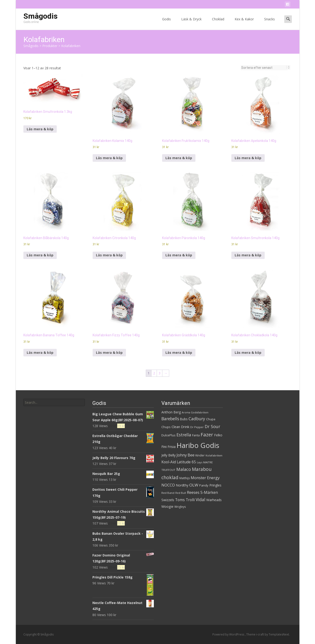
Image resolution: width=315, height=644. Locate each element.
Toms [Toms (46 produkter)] (180, 500)
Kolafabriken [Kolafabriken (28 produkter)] (214, 455)
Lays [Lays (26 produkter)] (200, 462)
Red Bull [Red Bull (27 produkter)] (181, 493)
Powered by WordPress (229, 634)
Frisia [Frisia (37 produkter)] (172, 447)
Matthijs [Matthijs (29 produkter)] (185, 478)
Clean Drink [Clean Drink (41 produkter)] (180, 427)
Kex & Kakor (244, 23)
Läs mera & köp (40, 129)
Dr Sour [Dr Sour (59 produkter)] (212, 426)
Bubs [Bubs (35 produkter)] (184, 419)
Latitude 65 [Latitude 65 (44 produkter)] (186, 462)
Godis (166, 23)
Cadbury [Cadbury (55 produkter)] (197, 419)
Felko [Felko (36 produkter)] (218, 435)
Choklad (218, 23)
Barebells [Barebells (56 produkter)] (170, 419)
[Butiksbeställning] (264, 68)
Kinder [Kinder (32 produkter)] (200, 455)
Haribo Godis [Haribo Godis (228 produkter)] (198, 445)
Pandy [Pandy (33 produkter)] (204, 485)
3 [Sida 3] (160, 373)
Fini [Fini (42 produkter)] (164, 447)
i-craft (260, 634)
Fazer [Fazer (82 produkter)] (207, 434)
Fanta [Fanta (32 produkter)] (196, 435)
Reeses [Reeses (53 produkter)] (193, 492)
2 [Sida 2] (154, 373)
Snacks (270, 23)
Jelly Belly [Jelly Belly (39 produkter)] (168, 455)
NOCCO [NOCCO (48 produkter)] (168, 485)
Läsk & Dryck (191, 23)
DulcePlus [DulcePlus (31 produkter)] (168, 435)
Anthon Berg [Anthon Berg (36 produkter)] (171, 412)
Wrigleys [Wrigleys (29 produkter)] (180, 507)
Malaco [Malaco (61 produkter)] (184, 469)
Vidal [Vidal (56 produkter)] (201, 499)
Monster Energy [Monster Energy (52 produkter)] (205, 478)
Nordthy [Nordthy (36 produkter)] (182, 485)
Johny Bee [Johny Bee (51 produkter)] (186, 455)
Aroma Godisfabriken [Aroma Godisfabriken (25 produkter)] (195, 412)
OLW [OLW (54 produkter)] (194, 485)
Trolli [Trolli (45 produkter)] (190, 500)
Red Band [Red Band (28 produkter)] (168, 493)
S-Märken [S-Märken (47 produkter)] (209, 492)
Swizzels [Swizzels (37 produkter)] (168, 500)
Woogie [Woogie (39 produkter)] (167, 506)
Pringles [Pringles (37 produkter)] (215, 485)
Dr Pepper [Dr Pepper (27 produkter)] (197, 427)
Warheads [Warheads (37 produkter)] (214, 500)
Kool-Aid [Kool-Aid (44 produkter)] (169, 462)
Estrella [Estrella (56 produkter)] (184, 435)
